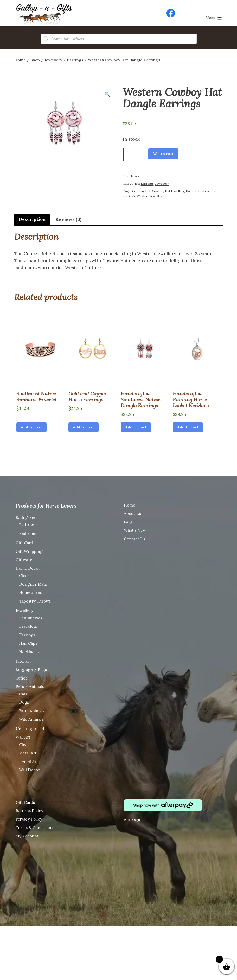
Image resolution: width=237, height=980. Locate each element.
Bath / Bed (26, 518)
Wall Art (23, 737)
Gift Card (24, 543)
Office (22, 678)
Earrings (75, 60)
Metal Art (28, 753)
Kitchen (23, 661)
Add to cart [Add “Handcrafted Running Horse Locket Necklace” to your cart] (188, 427)
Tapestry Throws (35, 601)
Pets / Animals (30, 686)
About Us (132, 513)
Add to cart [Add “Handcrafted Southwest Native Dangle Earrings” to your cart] (136, 427)
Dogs (24, 702)
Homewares (30, 593)
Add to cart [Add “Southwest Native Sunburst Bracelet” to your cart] (31, 427)
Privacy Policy (29, 819)
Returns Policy (29, 811)
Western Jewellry (149, 196)
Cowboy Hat (141, 191)
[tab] (32, 219)
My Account (27, 836)
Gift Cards (25, 802)
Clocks (25, 576)
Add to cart (163, 154)
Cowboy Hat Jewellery (168, 191)
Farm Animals (32, 711)
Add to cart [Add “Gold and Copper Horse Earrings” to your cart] (84, 427)
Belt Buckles (31, 618)
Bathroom (28, 525)
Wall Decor (29, 770)
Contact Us (134, 539)
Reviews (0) (68, 219)
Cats (23, 694)
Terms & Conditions (34, 828)
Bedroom (28, 533)
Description (32, 219)
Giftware (24, 560)
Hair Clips (28, 643)
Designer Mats (33, 584)
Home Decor (28, 568)
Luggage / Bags (31, 670)
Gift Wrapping (29, 551)
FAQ (128, 522)
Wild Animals (31, 719)
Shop (35, 60)
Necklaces (29, 652)
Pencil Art (28, 762)
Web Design (132, 820)
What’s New (135, 530)
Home (20, 60)
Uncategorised (30, 729)
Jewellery (53, 60)
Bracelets (28, 626)
